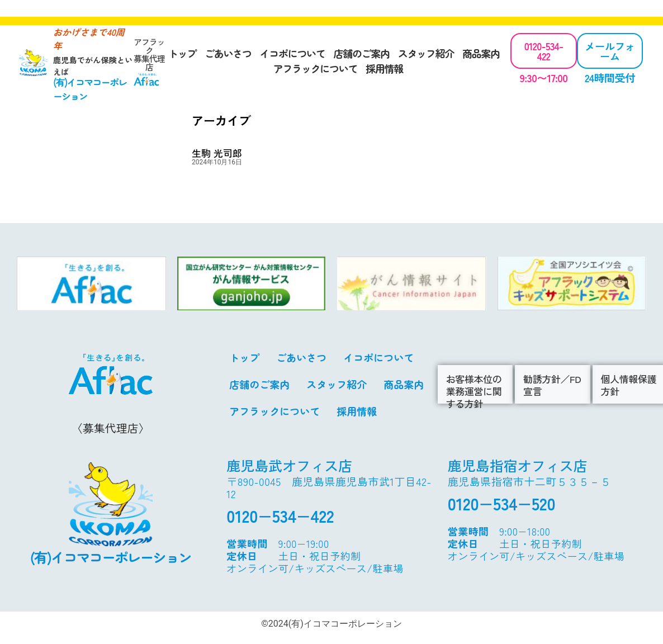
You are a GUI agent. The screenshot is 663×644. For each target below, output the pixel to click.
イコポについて (293, 53)
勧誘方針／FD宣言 (552, 385)
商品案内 (481, 53)
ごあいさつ (228, 53)
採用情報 (384, 68)
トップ (182, 53)
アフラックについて (315, 68)
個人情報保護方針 (629, 385)
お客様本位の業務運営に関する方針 (474, 391)
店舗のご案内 (361, 53)
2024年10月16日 (217, 162)
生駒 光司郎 (217, 153)
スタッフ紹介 (426, 53)
